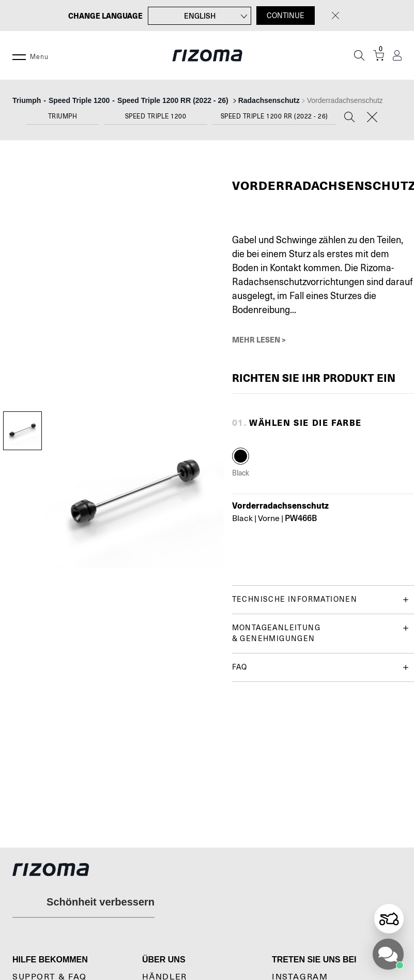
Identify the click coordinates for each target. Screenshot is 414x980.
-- (122, 100)
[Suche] (359, 55)
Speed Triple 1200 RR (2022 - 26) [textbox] (274, 116)
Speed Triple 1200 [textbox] (156, 116)
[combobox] (63, 119)
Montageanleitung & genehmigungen (320, 633)
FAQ (320, 667)
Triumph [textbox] (63, 116)
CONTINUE (286, 16)
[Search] (349, 118)
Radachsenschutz (269, 100)
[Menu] (19, 55)
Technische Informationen (320, 599)
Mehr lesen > (259, 339)
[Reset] (372, 118)
